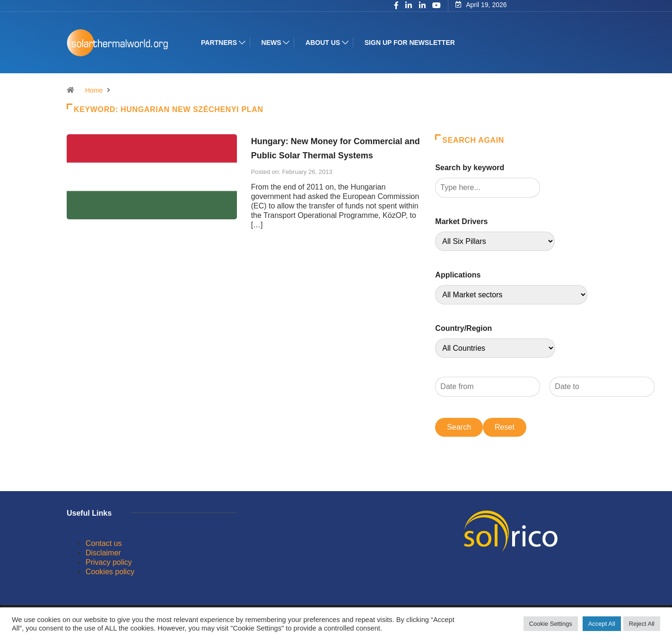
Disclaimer (103, 553)
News (271, 43)
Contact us (104, 543)
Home (94, 90)
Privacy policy (109, 562)
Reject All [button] (642, 624)
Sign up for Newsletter (410, 43)
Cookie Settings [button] (551, 624)
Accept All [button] (602, 624)
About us (323, 43)
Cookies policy (110, 572)
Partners (219, 43)
